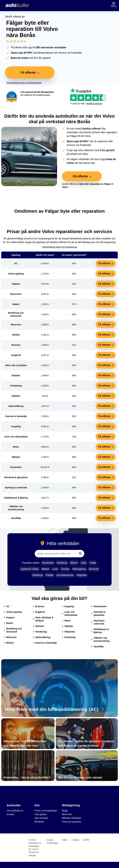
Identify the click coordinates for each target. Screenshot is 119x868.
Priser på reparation (72, 822)
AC (7, 606)
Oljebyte (67, 626)
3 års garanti (40, 814)
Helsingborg (79, 569)
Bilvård (9, 643)
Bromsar (39, 606)
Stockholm (48, 563)
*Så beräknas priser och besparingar (24, 83)
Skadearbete (99, 606)
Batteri (8, 623)
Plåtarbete (68, 632)
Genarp (65, 569)
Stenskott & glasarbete (98, 613)
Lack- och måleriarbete (70, 613)
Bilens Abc (67, 814)
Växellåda (97, 647)
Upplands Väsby (30, 569)
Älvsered (94, 569)
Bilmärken (39, 822)
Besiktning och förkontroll (13, 630)
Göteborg (62, 563)
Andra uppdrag (13, 612)
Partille (50, 575)
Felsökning (40, 632)
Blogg (65, 811)
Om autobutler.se (15, 811)
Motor (66, 621)
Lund (55, 569)
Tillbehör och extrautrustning (100, 639)
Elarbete (38, 626)
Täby (84, 563)
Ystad (93, 563)
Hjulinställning (42, 637)
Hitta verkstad (41, 818)
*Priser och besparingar (46, 811)
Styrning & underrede (98, 622)
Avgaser (9, 618)
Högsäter (82, 575)
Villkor (65, 840)
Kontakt (10, 814)
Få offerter (106, 263)
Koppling (68, 606)
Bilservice (10, 637)
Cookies (75, 840)
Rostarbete (69, 637)
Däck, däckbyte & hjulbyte (43, 619)
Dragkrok (39, 612)
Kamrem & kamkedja (45, 643)
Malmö (74, 563)
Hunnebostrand (65, 575)
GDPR (86, 840)
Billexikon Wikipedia (72, 818)
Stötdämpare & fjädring (100, 631)
